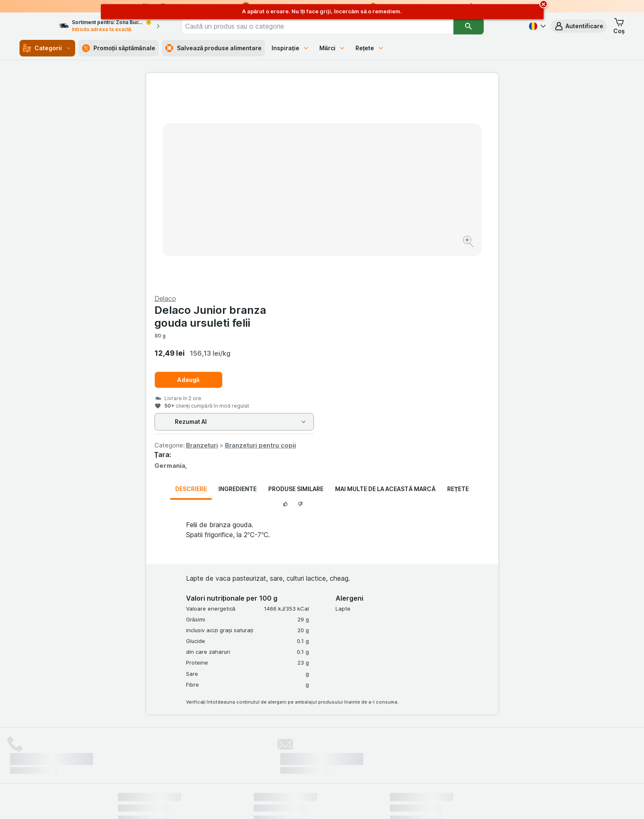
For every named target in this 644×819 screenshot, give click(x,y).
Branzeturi (378, 246)
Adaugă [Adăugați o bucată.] (365, 180)
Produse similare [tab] (296, 289)
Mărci (332, 48)
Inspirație (290, 48)
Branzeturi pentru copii (437, 246)
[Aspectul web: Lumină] (322, 802)
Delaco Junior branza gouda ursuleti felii (386, 117)
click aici (220, 748)
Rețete (370, 48)
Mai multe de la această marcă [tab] (385, 289)
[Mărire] (293, 216)
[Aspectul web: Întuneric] (363, 802)
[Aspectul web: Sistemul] (280, 802)
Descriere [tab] (191, 289)
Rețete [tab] (458, 289)
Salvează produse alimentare (214, 48)
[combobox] (341, 26)
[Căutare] (492, 26)
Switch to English (337, 768)
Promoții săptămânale (119, 48)
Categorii (47, 48)
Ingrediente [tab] (238, 289)
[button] (579, 26)
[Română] (536, 26)
